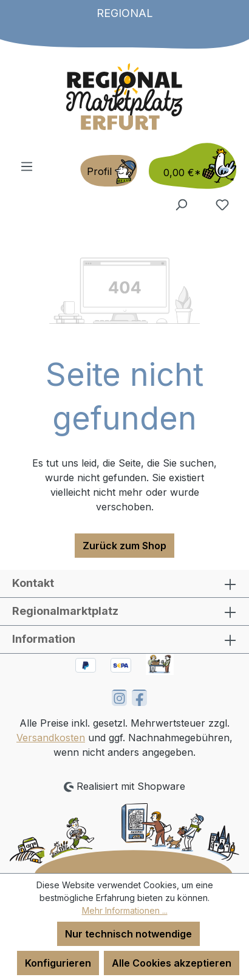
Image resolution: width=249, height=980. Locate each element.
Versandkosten (51, 738)
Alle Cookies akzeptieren (172, 963)
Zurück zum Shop (124, 546)
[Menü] (27, 166)
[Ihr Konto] (109, 171)
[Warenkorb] (189, 166)
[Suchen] (181, 204)
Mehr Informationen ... (125, 910)
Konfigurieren (58, 963)
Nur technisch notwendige (128, 934)
